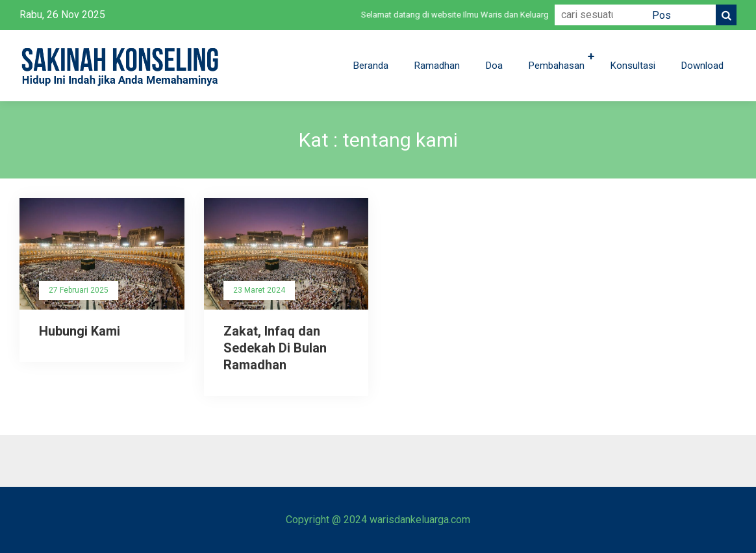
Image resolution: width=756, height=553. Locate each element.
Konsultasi (633, 66)
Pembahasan (557, 66)
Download (702, 66)
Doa (494, 66)
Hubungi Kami (80, 331)
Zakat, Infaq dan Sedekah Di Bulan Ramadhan (275, 348)
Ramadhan (437, 66)
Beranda (371, 66)
